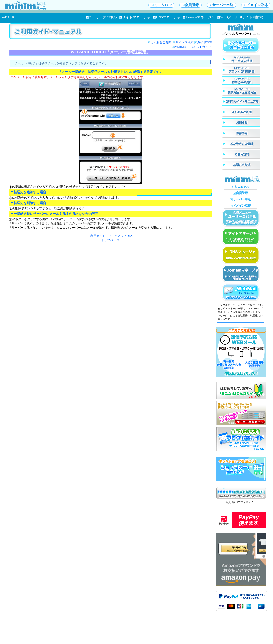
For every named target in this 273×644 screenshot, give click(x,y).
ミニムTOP (161, 5)
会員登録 (191, 5)
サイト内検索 (252, 17)
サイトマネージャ (135, 17)
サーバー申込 (221, 5)
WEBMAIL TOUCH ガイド (193, 47)
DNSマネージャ (167, 17)
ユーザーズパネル (101, 17)
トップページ (110, 240)
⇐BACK (8, 17)
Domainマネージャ (199, 17)
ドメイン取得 (256, 5)
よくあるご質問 (161, 42)
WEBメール (228, 17)
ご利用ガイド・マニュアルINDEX (110, 236)
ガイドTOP (204, 42)
